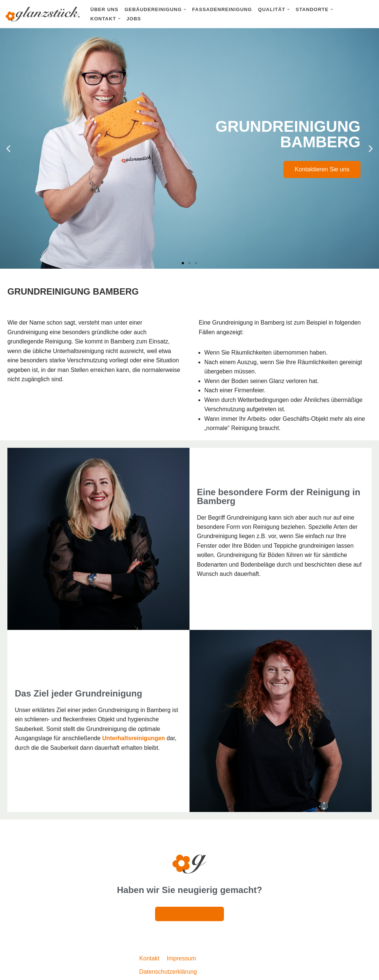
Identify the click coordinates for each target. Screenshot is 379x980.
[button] (185, 9)
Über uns (104, 9)
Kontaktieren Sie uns (322, 169)
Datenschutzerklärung (168, 972)
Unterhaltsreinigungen (135, 739)
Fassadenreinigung (222, 9)
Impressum (182, 959)
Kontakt (149, 959)
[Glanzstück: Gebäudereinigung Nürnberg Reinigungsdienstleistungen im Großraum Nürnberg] (43, 14)
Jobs (134, 19)
